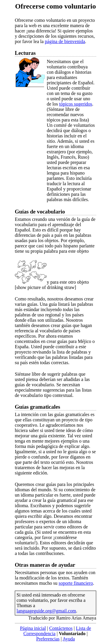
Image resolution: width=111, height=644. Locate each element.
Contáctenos (61, 628)
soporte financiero (76, 583)
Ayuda (69, 639)
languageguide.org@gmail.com (46, 611)
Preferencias (48, 639)
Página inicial (33, 628)
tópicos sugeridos (76, 104)
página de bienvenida (65, 41)
